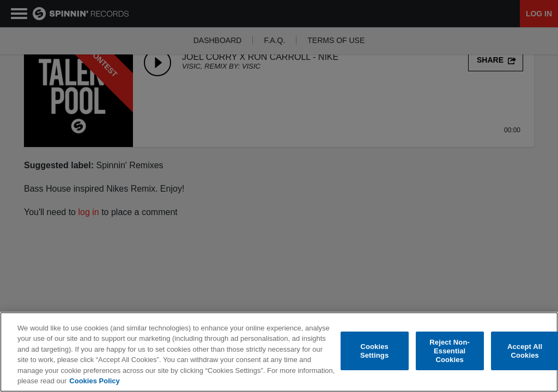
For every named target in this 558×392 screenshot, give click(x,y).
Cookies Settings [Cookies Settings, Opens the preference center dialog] (374, 351)
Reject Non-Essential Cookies (450, 351)
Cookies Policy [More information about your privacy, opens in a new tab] (94, 381)
